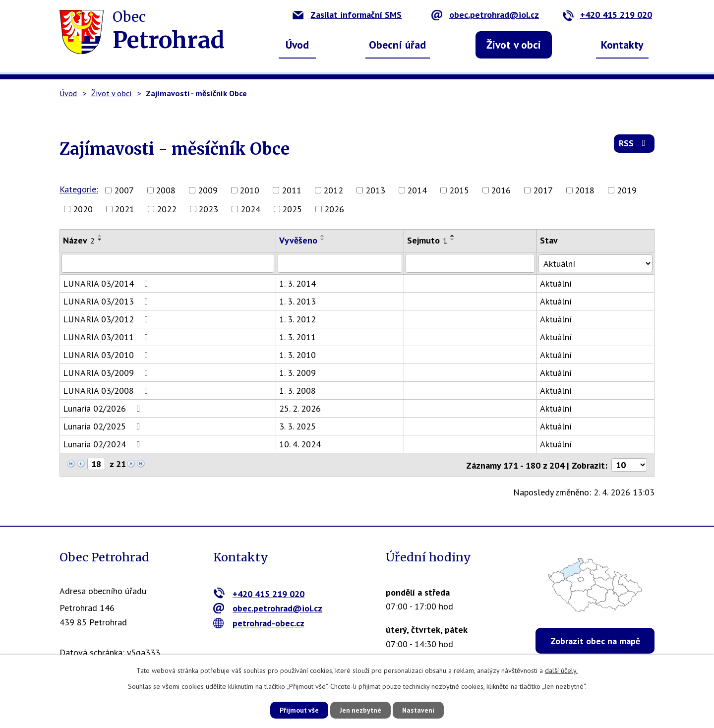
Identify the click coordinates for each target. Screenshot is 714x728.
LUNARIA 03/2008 (108, 391)
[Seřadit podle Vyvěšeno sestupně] (324, 240)
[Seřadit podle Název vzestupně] (100, 236)
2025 (292, 209)
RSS (634, 145)
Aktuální (558, 283)
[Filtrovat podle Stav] (597, 263)
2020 (83, 209)
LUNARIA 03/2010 (108, 355)
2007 (124, 190)
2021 (124, 209)
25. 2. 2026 (301, 408)
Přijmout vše (296, 710)
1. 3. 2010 (298, 355)
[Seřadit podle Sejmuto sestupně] (455, 240)
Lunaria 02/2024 (104, 444)
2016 (501, 190)
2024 (250, 209)
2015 (459, 190)
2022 (167, 209)
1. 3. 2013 (298, 301)
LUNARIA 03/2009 (108, 373)
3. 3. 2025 (298, 426)
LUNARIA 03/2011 (108, 337)
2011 (292, 190)
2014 (417, 190)
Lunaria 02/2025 (104, 426)
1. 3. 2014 (298, 283)
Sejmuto (429, 240)
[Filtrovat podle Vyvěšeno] (341, 263)
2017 (543, 190)
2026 (334, 209)
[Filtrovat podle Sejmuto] (473, 263)
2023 (208, 209)
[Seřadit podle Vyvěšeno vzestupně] (324, 236)
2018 (585, 190)
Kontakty (622, 45)
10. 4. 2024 (301, 444)
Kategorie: (79, 189)
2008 (166, 190)
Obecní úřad (397, 45)
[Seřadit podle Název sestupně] (100, 240)
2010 (249, 190)
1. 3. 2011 (298, 337)
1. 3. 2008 (298, 391)
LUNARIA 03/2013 (108, 301)
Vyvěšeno (299, 240)
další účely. (561, 670)
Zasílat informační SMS (347, 15)
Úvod (297, 45)
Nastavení (421, 710)
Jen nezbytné (360, 710)
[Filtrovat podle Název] (168, 263)
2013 (375, 190)
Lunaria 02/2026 (104, 408)
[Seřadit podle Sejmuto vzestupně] (455, 236)
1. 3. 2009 (298, 373)
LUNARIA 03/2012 (108, 319)
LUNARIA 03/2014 (108, 283)
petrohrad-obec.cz (259, 622)
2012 (333, 190)
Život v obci (514, 45)
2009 (208, 190)
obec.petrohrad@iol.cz (485, 15)
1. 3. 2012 (298, 319)
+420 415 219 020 (607, 15)
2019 (627, 190)
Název (79, 240)
